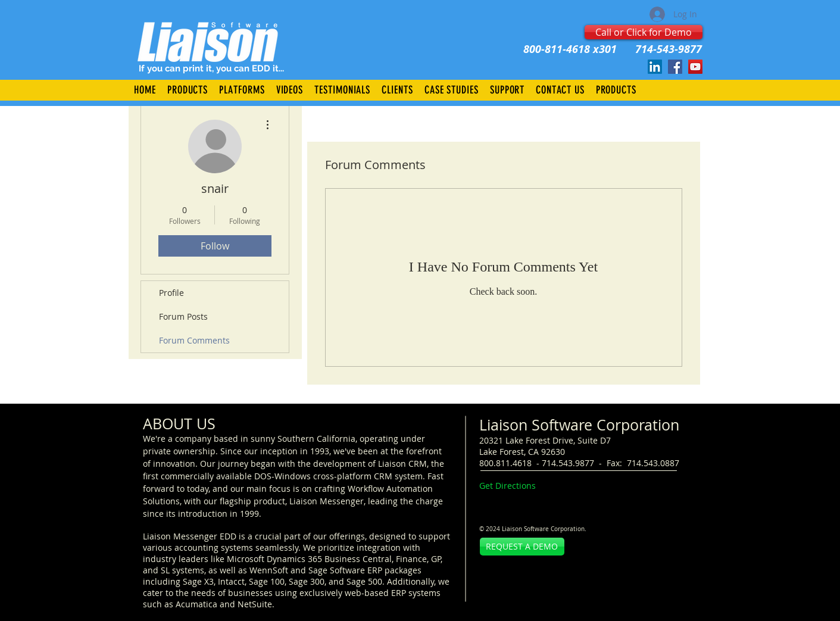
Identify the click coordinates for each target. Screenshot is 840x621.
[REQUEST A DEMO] (522, 547)
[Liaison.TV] (695, 67)
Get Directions (508, 486)
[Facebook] (675, 67)
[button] (187, 90)
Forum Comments (194, 340)
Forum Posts (183, 316)
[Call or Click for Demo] (644, 32)
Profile (171, 293)
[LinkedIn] (655, 67)
